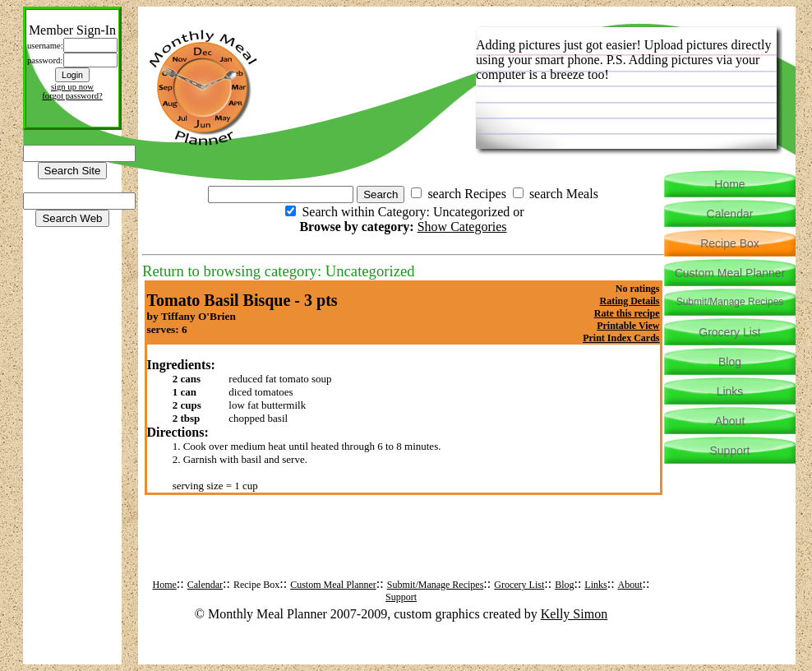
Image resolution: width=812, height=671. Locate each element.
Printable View (628, 326)
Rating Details (630, 301)
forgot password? (72, 96)
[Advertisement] (404, 549)
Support (401, 597)
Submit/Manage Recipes (436, 585)
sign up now (72, 87)
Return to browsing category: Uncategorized (279, 271)
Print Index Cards (621, 338)
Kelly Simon (574, 614)
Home (165, 585)
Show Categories (462, 227)
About (630, 585)
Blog (564, 585)
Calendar (205, 585)
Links (595, 585)
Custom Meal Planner (333, 585)
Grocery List (519, 585)
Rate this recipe (627, 313)
